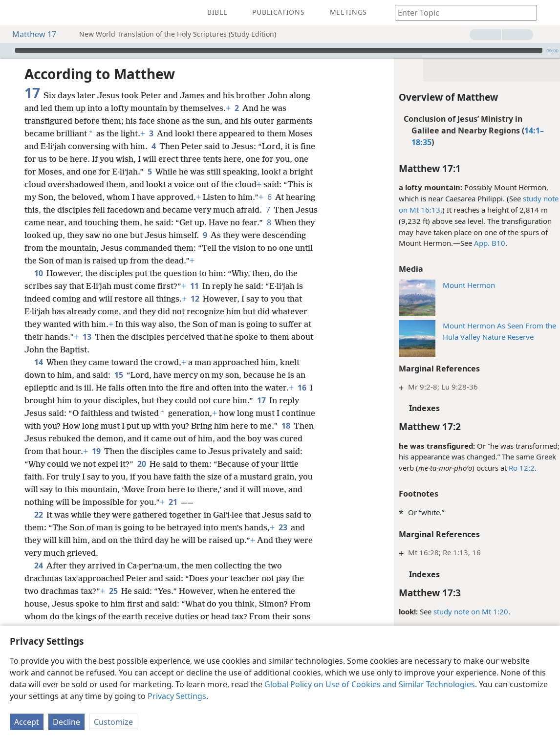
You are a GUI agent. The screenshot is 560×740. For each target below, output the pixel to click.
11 (194, 286)
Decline (66, 722)
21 (173, 502)
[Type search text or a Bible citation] (461, 12)
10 (38, 273)
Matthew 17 (29, 34)
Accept (27, 722)
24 (38, 566)
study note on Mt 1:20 (466, 611)
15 (118, 375)
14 (38, 362)
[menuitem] (15, 13)
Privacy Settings (177, 696)
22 (38, 515)
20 (141, 464)
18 (286, 426)
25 (113, 591)
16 (302, 388)
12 (195, 299)
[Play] (6, 50)
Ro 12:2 (517, 468)
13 (87, 337)
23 (283, 527)
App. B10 (485, 243)
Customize (113, 722)
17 (261, 400)
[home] (15, 13)
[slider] (279, 50)
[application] (280, 50)
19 (96, 451)
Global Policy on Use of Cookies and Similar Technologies (370, 684)
